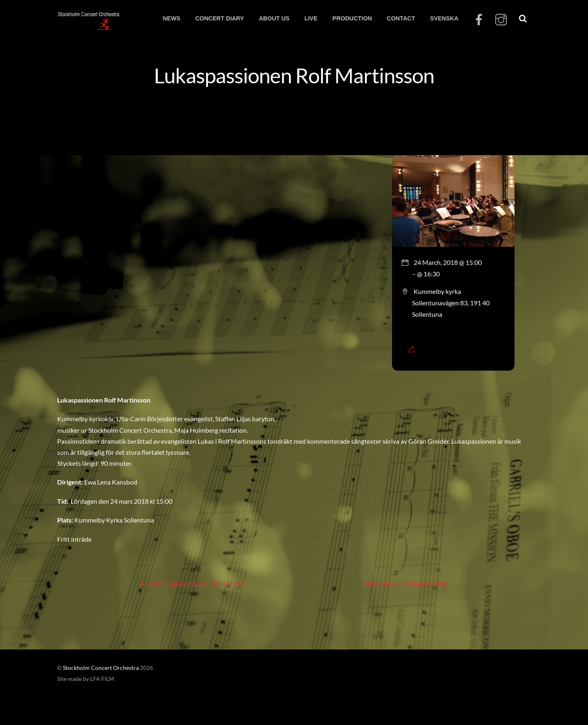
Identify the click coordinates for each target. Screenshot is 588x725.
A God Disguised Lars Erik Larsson (188, 584)
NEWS (171, 18)
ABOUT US (274, 18)
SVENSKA (444, 18)
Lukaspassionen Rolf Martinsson (294, 75)
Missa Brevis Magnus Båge (411, 584)
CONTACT (401, 18)
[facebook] (479, 20)
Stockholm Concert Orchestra (101, 668)
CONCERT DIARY (219, 18)
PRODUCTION (352, 18)
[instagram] (501, 20)
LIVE (311, 18)
